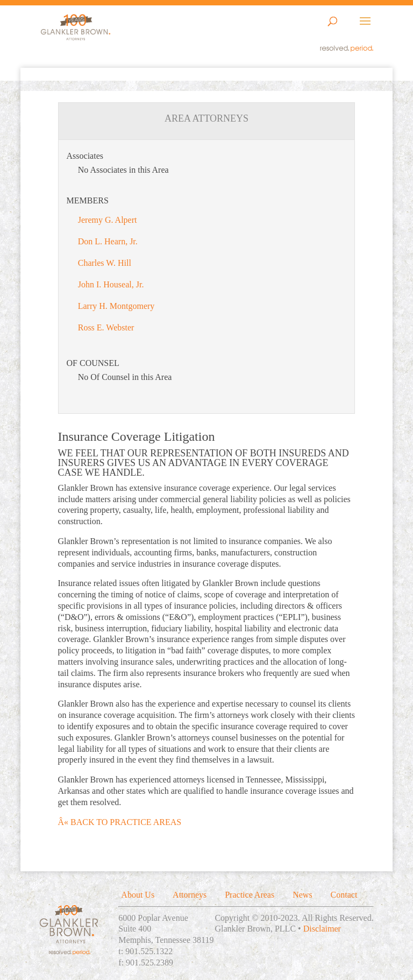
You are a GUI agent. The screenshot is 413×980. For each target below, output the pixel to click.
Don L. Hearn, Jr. (108, 241)
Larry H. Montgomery (116, 306)
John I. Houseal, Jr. (111, 284)
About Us (138, 895)
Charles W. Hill (105, 263)
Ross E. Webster (106, 327)
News (302, 895)
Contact (344, 895)
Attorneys (190, 895)
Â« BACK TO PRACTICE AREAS (120, 822)
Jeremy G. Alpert (108, 220)
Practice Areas (250, 895)
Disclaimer (322, 929)
